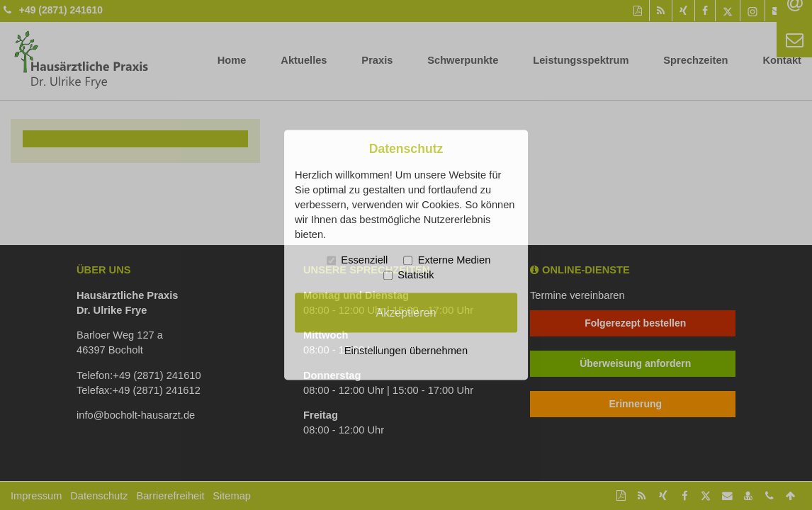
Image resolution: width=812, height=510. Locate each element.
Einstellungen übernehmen (406, 351)
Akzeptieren (406, 312)
